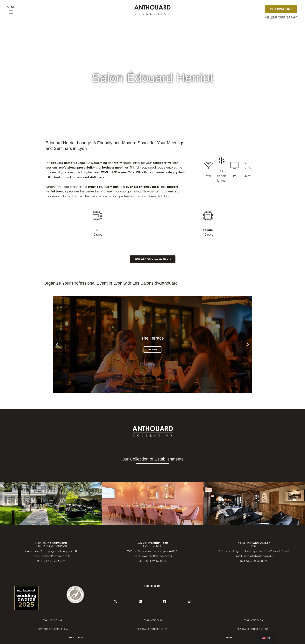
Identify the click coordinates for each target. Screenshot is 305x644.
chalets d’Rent (254, 545)
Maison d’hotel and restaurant (51, 545)
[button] (11, 13)
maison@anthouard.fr (55, 556)
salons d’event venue (152, 545)
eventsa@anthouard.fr (157, 556)
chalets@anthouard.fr (259, 556)
